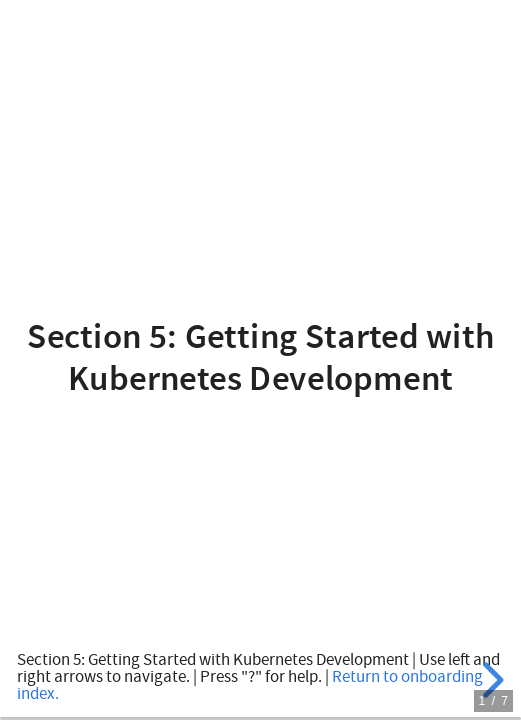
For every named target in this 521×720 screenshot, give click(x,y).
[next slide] (490, 680)
